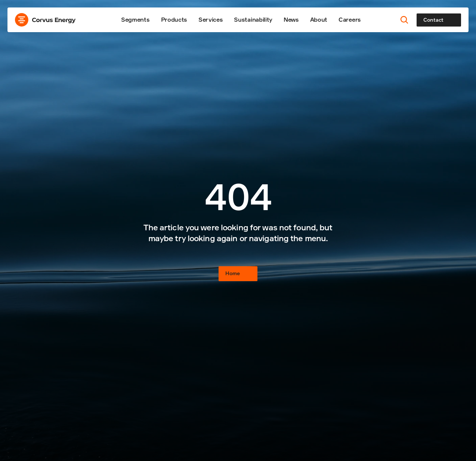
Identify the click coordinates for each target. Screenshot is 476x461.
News (291, 19)
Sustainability (253, 19)
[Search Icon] (404, 20)
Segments (135, 19)
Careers (350, 19)
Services (211, 19)
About (319, 19)
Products (174, 19)
